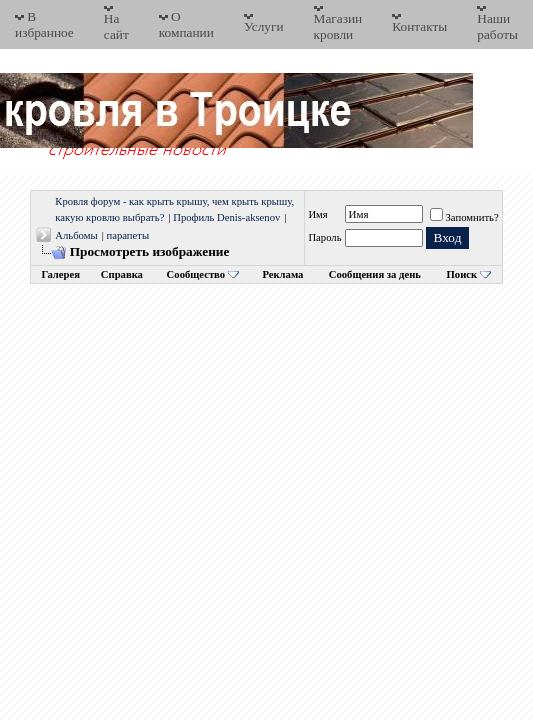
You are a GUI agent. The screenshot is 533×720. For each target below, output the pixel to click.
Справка (122, 274)
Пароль (324, 237)
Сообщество (203, 274)
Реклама (282, 274)
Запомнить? (464, 217)
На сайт (116, 26)
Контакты (419, 26)
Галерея (61, 274)
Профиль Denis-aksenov (226, 217)
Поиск (462, 274)
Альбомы (76, 235)
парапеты (127, 235)
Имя (317, 214)
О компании (186, 24)
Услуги (264, 26)
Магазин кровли (338, 26)
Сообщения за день (375, 274)
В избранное (44, 24)
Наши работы (497, 26)
